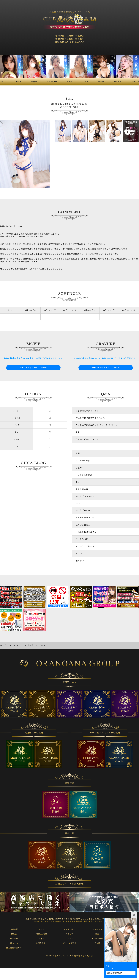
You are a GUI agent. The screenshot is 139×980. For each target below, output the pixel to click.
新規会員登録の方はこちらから (33, 368)
